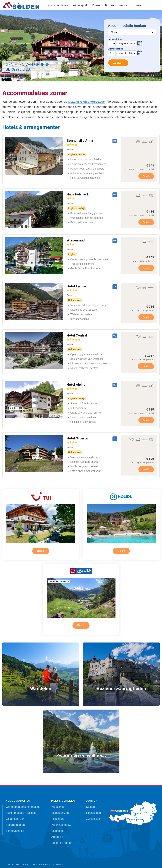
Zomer (96, 5)
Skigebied (58, 828)
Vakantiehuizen (15, 816)
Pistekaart (58, 816)
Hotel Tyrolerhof (79, 288)
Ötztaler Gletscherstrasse (86, 102)
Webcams (125, 5)
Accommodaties (58, 5)
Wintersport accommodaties (23, 804)
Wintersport (80, 5)
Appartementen (15, 822)
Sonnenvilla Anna (80, 142)
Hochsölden (93, 810)
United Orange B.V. (17, 862)
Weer (139, 5)
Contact (58, 862)
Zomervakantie (15, 828)
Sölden (90, 804)
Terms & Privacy (41, 862)
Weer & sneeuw (61, 822)
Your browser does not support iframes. (132, 46)
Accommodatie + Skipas (21, 810)
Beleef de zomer (62, 840)
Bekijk (146, 176)
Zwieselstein (94, 816)
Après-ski (57, 834)
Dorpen (109, 5)
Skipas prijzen (60, 810)
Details (146, 366)
